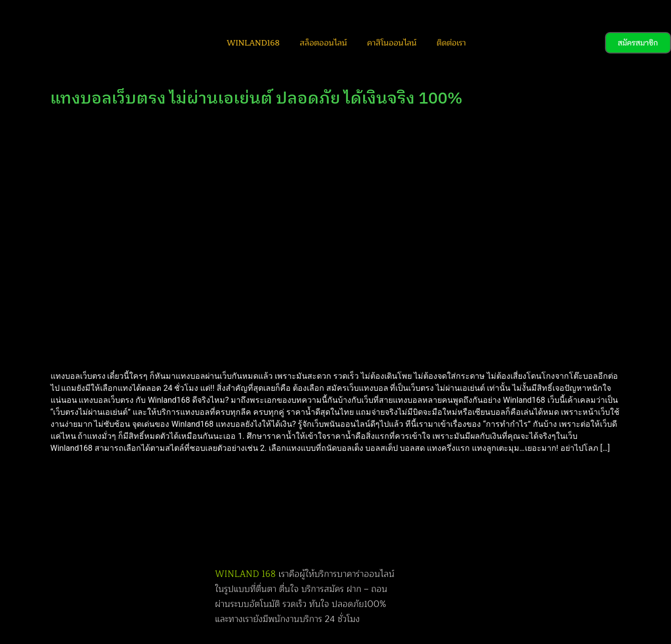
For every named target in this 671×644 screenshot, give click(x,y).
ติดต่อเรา (451, 43)
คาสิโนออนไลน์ (392, 43)
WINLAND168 (253, 43)
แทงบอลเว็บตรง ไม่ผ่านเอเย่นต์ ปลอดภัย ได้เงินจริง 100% (257, 99)
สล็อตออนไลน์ (323, 43)
